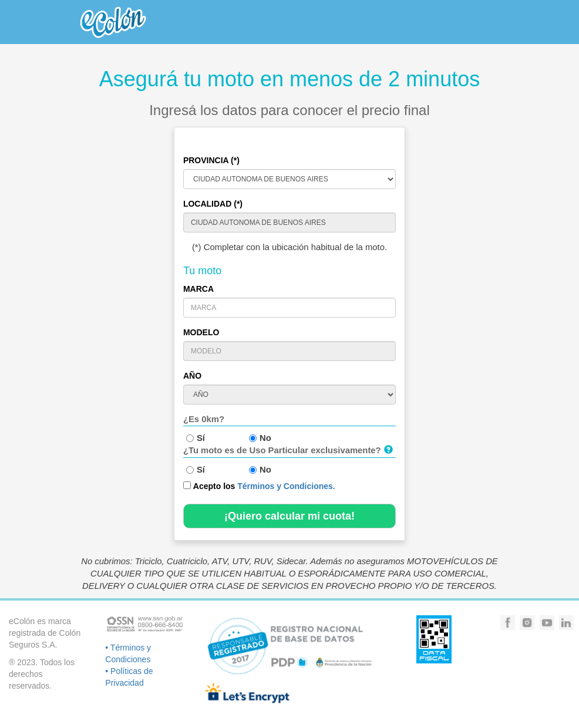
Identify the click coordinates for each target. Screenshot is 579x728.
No (260, 438)
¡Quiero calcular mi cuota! (289, 516)
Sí (196, 438)
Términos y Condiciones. (286, 486)
